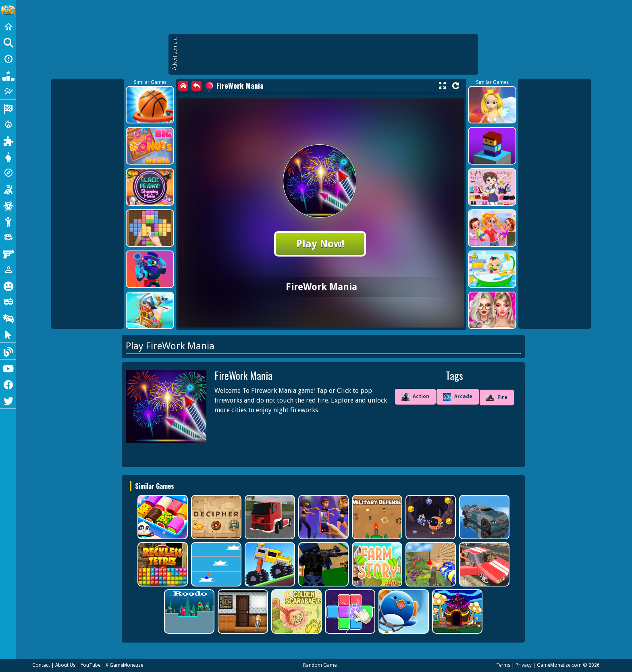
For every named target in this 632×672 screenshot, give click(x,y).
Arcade (458, 397)
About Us (65, 665)
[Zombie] (8, 205)
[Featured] (8, 91)
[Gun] (8, 253)
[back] (196, 86)
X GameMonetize (124, 665)
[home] (183, 86)
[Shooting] (8, 189)
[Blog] (8, 351)
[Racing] (8, 108)
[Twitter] (8, 400)
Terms (503, 665)
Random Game (320, 665)
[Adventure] (8, 173)
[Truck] (8, 302)
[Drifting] (8, 318)
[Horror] (8, 286)
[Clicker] (8, 334)
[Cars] (8, 237)
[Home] (8, 27)
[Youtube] (8, 368)
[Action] (8, 124)
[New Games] (8, 59)
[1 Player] (8, 269)
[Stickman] (8, 221)
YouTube (90, 665)
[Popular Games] (8, 75)
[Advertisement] (327, 54)
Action (415, 397)
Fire (497, 398)
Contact (41, 665)
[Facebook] (8, 384)
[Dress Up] (8, 157)
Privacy (524, 665)
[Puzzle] (8, 140)
